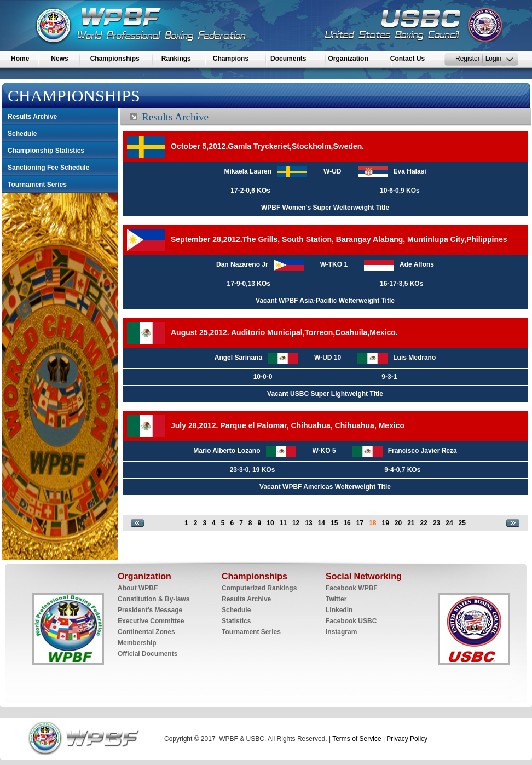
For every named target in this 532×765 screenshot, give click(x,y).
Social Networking (364, 576)
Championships (115, 59)
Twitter (336, 599)
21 (411, 523)
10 (270, 523)
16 (347, 523)
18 (372, 523)
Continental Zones (146, 632)
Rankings (176, 59)
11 (283, 523)
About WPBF (138, 588)
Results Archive (32, 117)
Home (20, 59)
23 (436, 523)
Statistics (236, 621)
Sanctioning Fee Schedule (48, 168)
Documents (288, 59)
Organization (348, 59)
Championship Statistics (46, 151)
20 (398, 523)
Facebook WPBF (352, 588)
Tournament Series (37, 185)
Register (468, 59)
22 (424, 523)
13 (308, 523)
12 (296, 523)
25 (462, 523)
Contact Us (407, 59)
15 (334, 523)
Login (493, 59)
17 (360, 523)
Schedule (22, 134)
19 (385, 523)
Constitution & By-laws (154, 599)
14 (322, 523)
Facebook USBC (351, 621)
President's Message (150, 610)
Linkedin (339, 610)
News (59, 59)
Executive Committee (151, 621)
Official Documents (148, 654)
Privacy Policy (407, 739)
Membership (137, 643)
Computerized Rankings (259, 588)
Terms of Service (356, 739)
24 (449, 523)
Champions (231, 59)
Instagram (341, 632)
